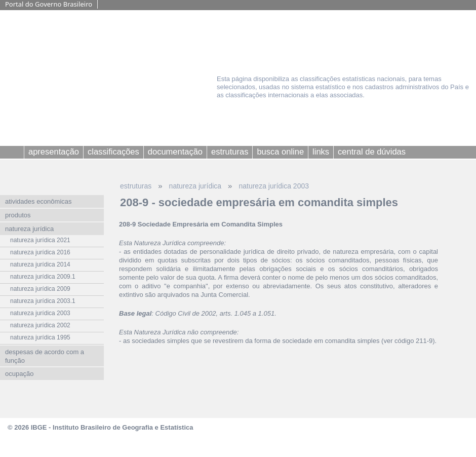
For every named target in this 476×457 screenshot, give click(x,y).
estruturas (136, 186)
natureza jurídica (195, 186)
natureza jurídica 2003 (274, 186)
